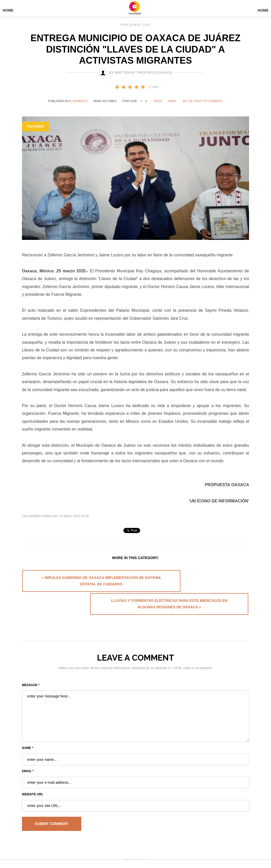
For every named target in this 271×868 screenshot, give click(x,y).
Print (158, 101)
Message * (31, 668)
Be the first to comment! (203, 101)
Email (173, 101)
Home (8, 10)
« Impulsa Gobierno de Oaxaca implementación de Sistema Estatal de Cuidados (77, 584)
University (135, 10)
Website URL (33, 777)
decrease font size (141, 101)
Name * (27, 731)
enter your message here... (135, 699)
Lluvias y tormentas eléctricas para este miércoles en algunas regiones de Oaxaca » (193, 584)
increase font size (146, 101)
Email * (28, 754)
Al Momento (78, 101)
